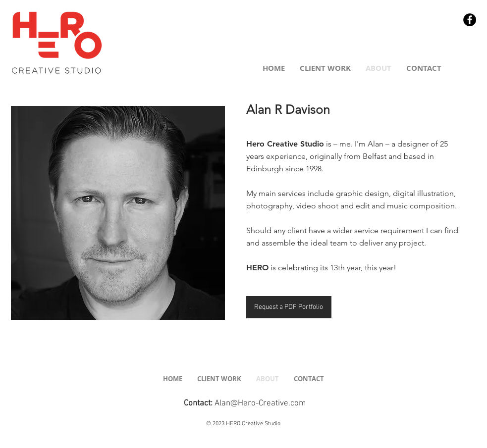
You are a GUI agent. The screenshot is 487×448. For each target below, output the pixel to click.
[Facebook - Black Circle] (470, 20)
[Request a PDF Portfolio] (289, 307)
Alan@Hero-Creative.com (260, 403)
